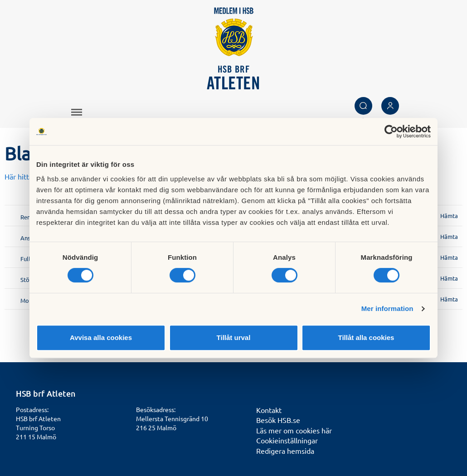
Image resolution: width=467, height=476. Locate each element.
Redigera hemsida (285, 451)
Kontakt (269, 410)
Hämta (449, 216)
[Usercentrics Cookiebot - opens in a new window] (391, 131)
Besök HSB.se (278, 420)
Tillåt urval (234, 338)
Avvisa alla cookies (101, 338)
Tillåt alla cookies (366, 338)
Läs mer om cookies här (294, 430)
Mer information (387, 308)
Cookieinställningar (287, 440)
